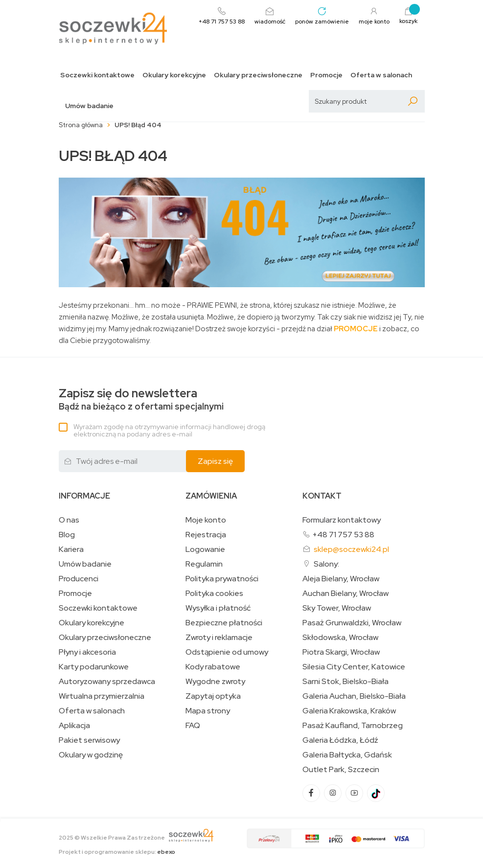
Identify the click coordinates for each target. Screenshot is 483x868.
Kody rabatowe (213, 667)
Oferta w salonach (381, 75)
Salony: (326, 564)
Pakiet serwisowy (89, 740)
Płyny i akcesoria (87, 652)
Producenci (79, 579)
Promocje (326, 75)
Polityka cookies (214, 594)
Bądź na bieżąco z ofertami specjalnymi (141, 400)
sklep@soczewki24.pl (351, 549)
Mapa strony (208, 711)
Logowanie (205, 549)
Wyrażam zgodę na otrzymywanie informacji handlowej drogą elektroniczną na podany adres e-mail (169, 430)
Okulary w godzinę (91, 755)
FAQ (193, 726)
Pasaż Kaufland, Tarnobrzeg (353, 726)
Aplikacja (74, 726)
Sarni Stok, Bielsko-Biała (345, 682)
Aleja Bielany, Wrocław (341, 579)
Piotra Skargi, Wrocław (341, 652)
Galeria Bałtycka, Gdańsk (347, 755)
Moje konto (206, 520)
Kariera (71, 549)
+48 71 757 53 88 (343, 535)
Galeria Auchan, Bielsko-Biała (354, 696)
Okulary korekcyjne (174, 75)
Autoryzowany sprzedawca (107, 682)
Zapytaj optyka (213, 696)
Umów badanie (89, 106)
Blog (67, 535)
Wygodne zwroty (215, 682)
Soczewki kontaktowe (97, 75)
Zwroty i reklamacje (219, 638)
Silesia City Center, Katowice (354, 667)
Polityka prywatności (222, 579)
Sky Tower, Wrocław (337, 608)
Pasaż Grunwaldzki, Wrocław (352, 623)
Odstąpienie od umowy (227, 652)
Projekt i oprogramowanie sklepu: (117, 852)
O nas (69, 520)
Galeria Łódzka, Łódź (340, 740)
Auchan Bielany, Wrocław (345, 594)
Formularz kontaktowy (342, 520)
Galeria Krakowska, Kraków (349, 711)
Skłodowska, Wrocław (340, 638)
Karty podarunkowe (94, 667)
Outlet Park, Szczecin (341, 770)
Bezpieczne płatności (224, 623)
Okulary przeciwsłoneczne (258, 75)
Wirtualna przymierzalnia (102, 696)
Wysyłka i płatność (218, 608)
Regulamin (204, 564)
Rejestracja (206, 535)
